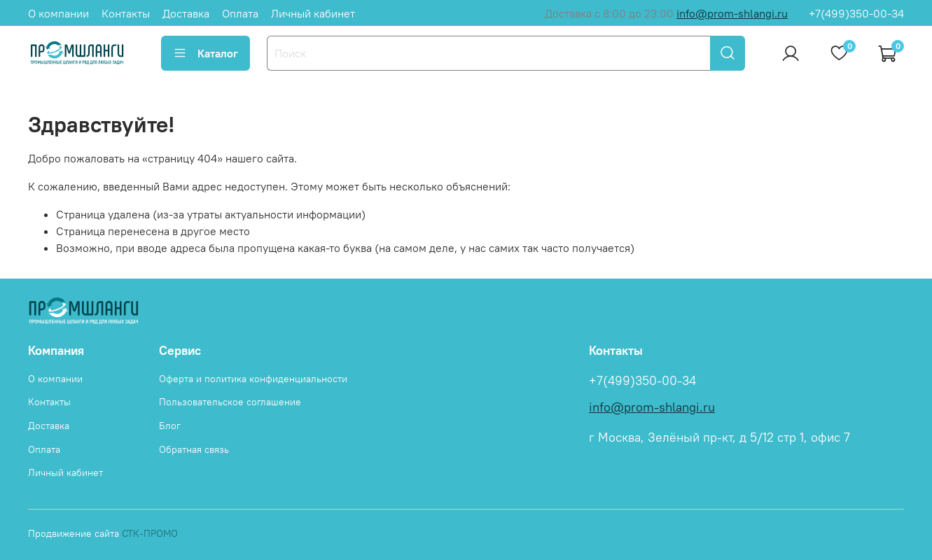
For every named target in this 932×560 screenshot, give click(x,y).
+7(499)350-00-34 (856, 13)
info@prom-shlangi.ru (732, 13)
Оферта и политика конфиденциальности (253, 379)
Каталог (206, 53)
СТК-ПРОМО (150, 533)
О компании (58, 13)
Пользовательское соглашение (230, 402)
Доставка (186, 13)
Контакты (126, 13)
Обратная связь (194, 449)
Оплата (240, 13)
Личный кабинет (313, 13)
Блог (170, 426)
